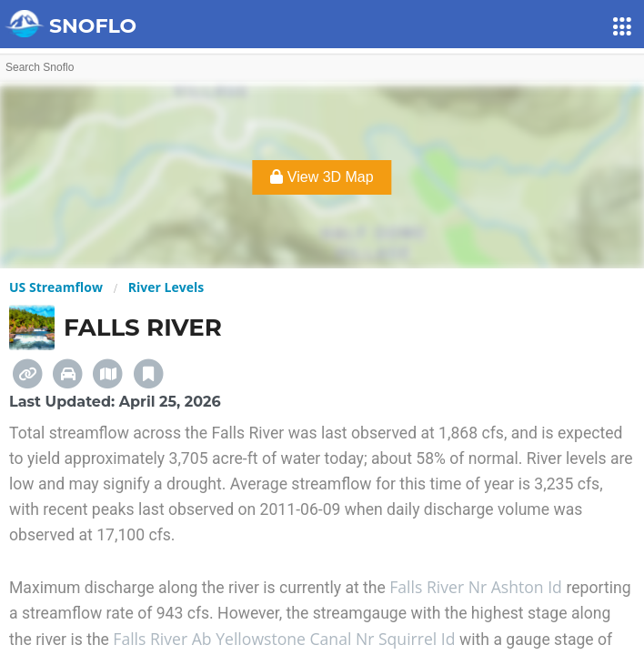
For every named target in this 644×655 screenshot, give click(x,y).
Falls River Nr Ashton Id (478, 587)
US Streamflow (56, 287)
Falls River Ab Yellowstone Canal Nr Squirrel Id (286, 639)
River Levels (166, 287)
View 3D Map (322, 177)
